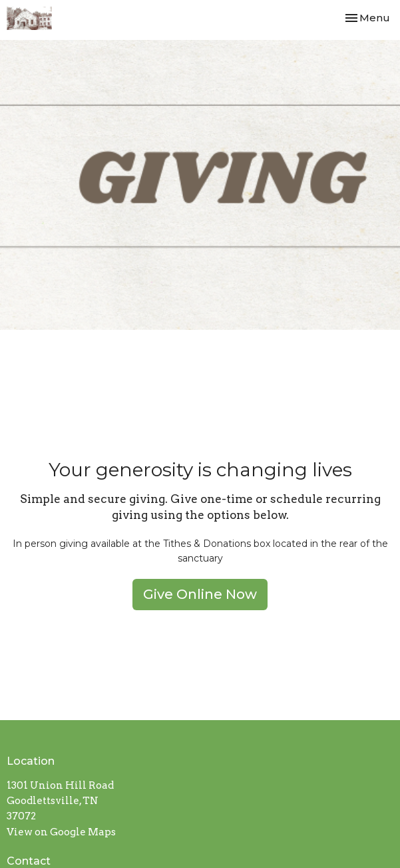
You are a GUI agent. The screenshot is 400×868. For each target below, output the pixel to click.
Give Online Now (200, 594)
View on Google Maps (61, 832)
